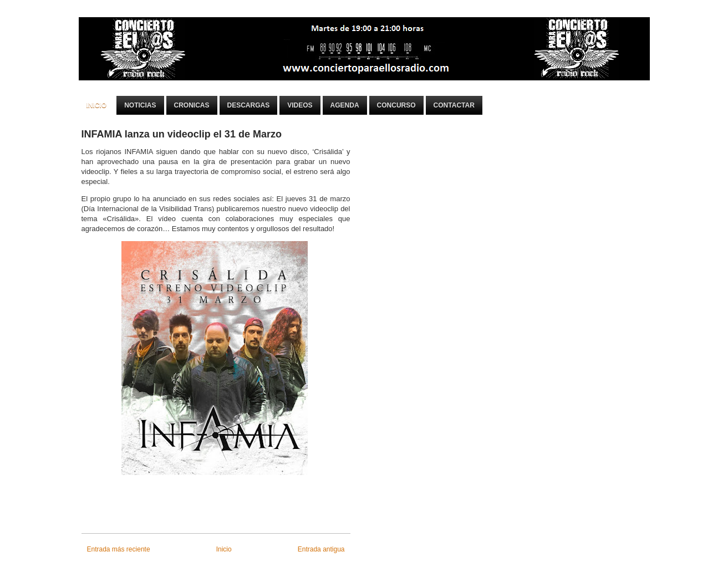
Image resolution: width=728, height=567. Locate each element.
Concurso (396, 105)
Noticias (140, 105)
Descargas (249, 105)
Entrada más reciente (119, 549)
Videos (300, 105)
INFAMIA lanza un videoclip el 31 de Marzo (182, 134)
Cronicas (192, 105)
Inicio (97, 105)
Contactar (454, 105)
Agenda (345, 105)
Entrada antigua (321, 549)
